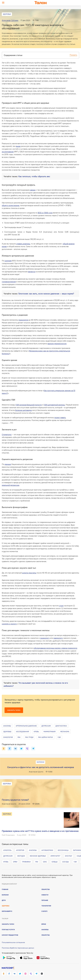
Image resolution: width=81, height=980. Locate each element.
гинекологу (45, 638)
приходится (23, 320)
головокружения (9, 282)
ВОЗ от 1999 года (45, 213)
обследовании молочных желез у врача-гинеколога (55, 648)
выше (18, 146)
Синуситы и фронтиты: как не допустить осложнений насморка (41, 767)
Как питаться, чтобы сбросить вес (34, 176)
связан (33, 190)
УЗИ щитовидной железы (54, 405)
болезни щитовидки (24, 410)
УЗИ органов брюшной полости (29, 405)
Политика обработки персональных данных (18, 948)
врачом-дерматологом (57, 344)
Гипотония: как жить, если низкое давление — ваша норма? (46, 294)
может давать (60, 417)
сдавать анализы (23, 244)
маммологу (58, 638)
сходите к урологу (9, 624)
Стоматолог (7, 434)
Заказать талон (14, 710)
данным (8, 464)
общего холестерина (11, 205)
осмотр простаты (29, 573)
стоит (61, 606)
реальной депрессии (11, 485)
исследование (8, 152)
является (32, 272)
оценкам (8, 261)
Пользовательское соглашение (13, 942)
